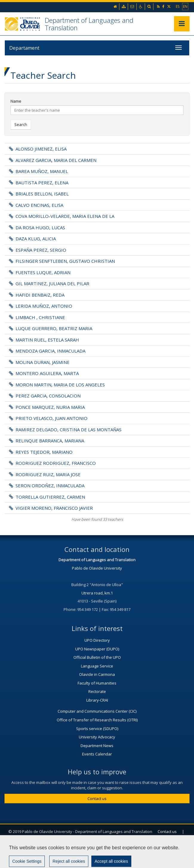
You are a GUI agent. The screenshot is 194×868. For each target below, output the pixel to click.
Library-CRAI (97, 700)
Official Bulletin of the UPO (97, 657)
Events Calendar (97, 754)
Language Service (97, 666)
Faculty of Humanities (97, 683)
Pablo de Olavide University (97, 568)
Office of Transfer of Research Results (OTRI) (97, 720)
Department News (97, 746)
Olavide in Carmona (97, 674)
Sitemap (115, 846)
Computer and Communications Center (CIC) (97, 711)
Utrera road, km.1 (97, 593)
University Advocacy (97, 737)
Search (21, 125)
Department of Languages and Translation (89, 24)
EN (185, 6)
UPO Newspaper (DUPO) (97, 649)
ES (178, 6)
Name (16, 101)
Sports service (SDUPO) (97, 729)
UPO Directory (97, 640)
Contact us (97, 799)
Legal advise (83, 846)
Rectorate (97, 691)
